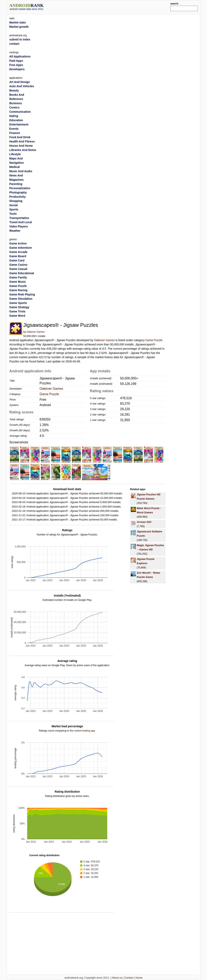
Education (16, 120)
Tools (13, 214)
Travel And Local (21, 222)
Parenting (16, 184)
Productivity (17, 197)
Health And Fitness (22, 141)
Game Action (18, 243)
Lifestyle (15, 154)
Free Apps (16, 65)
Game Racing (18, 290)
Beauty (14, 90)
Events (14, 129)
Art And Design (20, 82)
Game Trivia (17, 311)
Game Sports (18, 303)
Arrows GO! (144, 522)
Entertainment (19, 124)
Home (139, 978)
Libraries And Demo (23, 150)
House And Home (21, 146)
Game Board (18, 256)
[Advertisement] (112, 6)
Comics (14, 107)
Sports (14, 209)
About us (117, 978)
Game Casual (18, 269)
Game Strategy (19, 307)
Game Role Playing (22, 294)
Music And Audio (21, 171)
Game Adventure (21, 248)
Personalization (20, 188)
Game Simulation (21, 299)
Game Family (18, 277)
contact (14, 44)
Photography (18, 192)
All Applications (20, 56)
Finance (15, 133)
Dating (14, 116)
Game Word (17, 316)
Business (16, 103)
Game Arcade (18, 252)
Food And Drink (20, 137)
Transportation (19, 218)
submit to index (20, 39)
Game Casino (18, 265)
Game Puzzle (154, 340)
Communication (20, 112)
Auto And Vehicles (22, 86)
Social (13, 205)
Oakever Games (35, 332)
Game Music (18, 282)
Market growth (19, 27)
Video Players (19, 226)
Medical (14, 167)
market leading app (84, 731)
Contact (129, 978)
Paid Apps (16, 61)
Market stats (18, 22)
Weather (15, 231)
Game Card (17, 260)
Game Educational (22, 273)
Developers (17, 69)
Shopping (16, 201)
